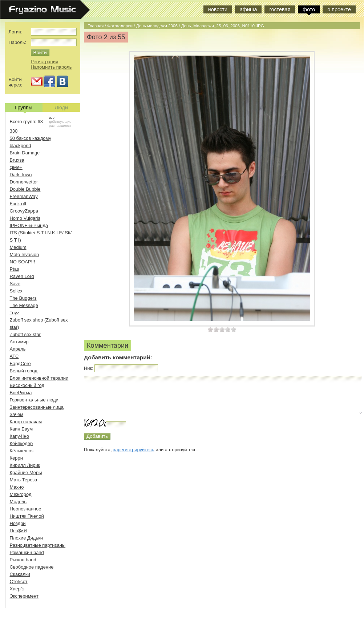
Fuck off (18, 204)
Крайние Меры (26, 473)
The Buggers (23, 298)
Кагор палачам (26, 422)
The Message (24, 305)
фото (309, 9)
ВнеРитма (21, 393)
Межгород (21, 494)
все (52, 118)
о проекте (339, 9)
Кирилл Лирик (25, 465)
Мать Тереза (24, 480)
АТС (14, 356)
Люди (61, 108)
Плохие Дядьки (27, 538)
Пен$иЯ (18, 531)
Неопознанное (26, 509)
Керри (16, 458)
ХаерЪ (17, 589)
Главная (96, 26)
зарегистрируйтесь (134, 450)
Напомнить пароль (51, 67)
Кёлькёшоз (22, 451)
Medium (18, 247)
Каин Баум (21, 429)
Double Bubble (25, 189)
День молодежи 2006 (157, 26)
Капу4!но (19, 436)
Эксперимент (24, 596)
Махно (17, 487)
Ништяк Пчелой (27, 516)
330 (14, 131)
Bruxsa (17, 160)
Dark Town (21, 175)
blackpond (21, 146)
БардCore (20, 364)
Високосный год (27, 385)
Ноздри (18, 523)
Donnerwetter (24, 182)
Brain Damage (25, 153)
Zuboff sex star (25, 334)
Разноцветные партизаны (38, 545)
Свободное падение (32, 567)
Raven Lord (22, 276)
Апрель (18, 349)
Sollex (16, 291)
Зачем (17, 414)
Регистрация (45, 62)
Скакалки (20, 574)
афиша (248, 9)
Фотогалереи (120, 26)
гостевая (280, 9)
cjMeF (16, 167)
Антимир (19, 342)
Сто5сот (19, 582)
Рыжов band (23, 560)
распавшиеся (60, 126)
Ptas (15, 269)
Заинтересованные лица (37, 407)
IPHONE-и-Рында (29, 225)
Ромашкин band (27, 552)
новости (218, 9)
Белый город (24, 371)
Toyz (15, 313)
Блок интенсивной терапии (39, 378)
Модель (18, 502)
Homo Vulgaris (25, 218)
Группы (24, 108)
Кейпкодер (21, 443)
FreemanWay (24, 196)
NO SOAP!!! (23, 262)
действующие (60, 122)
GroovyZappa (24, 211)
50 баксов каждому (31, 138)
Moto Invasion (25, 255)
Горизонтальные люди (34, 400)
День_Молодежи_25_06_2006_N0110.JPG (223, 26)
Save (15, 284)
